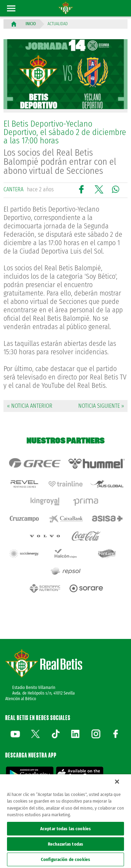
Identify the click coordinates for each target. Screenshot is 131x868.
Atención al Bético (21, 699)
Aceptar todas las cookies (65, 829)
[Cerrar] (117, 782)
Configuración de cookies (65, 859)
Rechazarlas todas (65, 844)
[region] (65, 821)
